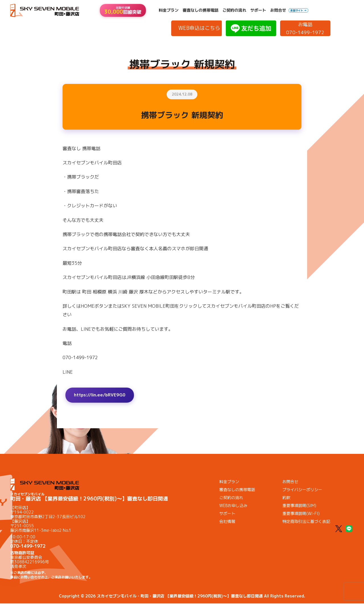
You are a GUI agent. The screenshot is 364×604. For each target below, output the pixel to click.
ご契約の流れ (234, 10)
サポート (258, 10)
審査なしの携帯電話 (200, 10)
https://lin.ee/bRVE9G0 (102, 395)
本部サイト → (298, 10)
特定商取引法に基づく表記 (306, 522)
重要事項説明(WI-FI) (301, 514)
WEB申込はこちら (199, 28)
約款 (286, 498)
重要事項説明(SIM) (299, 506)
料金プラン (169, 10)
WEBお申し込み (233, 506)
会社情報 (227, 522)
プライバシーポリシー (302, 490)
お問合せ (278, 10)
